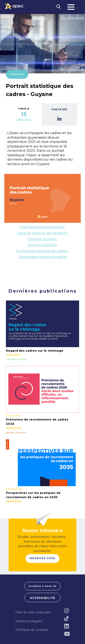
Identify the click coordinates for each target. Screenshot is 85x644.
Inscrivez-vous (42, 558)
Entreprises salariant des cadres (43, 251)
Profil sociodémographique (42, 227)
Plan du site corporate (33, 612)
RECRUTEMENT (16, 433)
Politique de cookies (32, 630)
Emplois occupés (42, 239)
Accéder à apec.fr (43, 586)
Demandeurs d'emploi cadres (42, 257)
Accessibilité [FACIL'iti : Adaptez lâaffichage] (43, 598)
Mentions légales (29, 621)
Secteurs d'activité (43, 245)
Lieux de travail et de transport (43, 233)
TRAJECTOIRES (17, 359)
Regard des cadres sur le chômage (35, 351)
